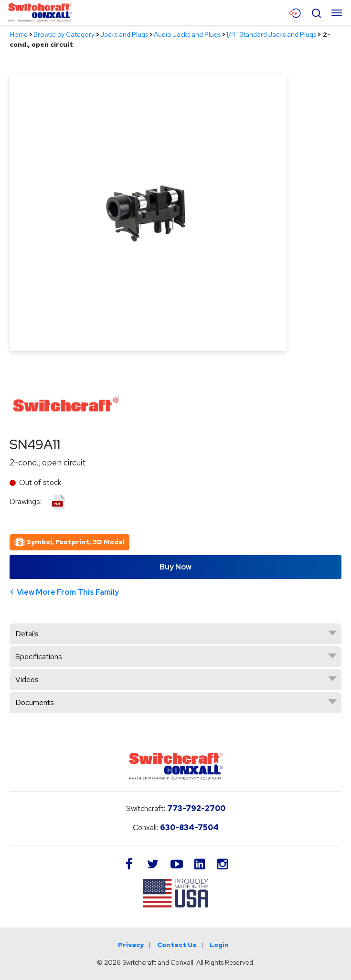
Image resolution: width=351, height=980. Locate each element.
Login (219, 945)
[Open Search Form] (316, 12)
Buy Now (175, 567)
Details (27, 634)
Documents (35, 702)
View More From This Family (68, 592)
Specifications (39, 657)
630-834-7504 (189, 827)
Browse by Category (64, 34)
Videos (27, 680)
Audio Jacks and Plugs (187, 34)
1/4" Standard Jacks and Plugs (271, 34)
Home (19, 34)
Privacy (131, 945)
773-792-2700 (196, 808)
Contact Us (177, 945)
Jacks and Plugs (124, 34)
